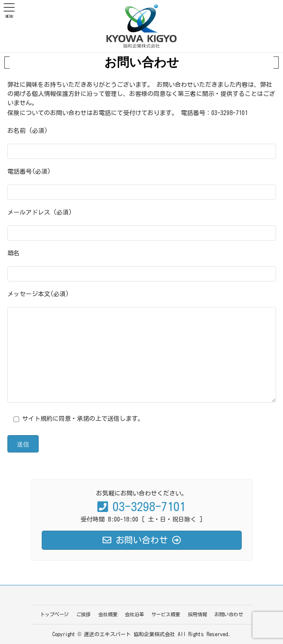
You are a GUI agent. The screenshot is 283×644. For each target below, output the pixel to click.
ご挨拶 (83, 614)
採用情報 (197, 614)
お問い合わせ (229, 614)
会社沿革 (134, 614)
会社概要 (108, 614)
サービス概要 (166, 614)
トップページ (54, 614)
